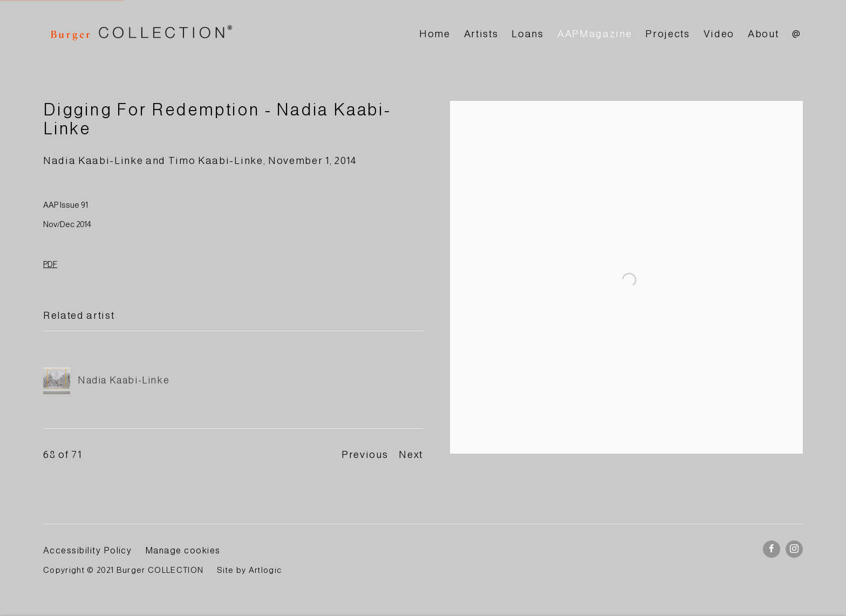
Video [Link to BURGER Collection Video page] (719, 34)
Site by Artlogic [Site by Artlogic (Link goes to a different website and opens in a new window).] (249, 570)
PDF (50, 264)
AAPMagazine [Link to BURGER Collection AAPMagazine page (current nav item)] (595, 34)
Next (411, 454)
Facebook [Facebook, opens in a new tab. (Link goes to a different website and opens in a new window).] (772, 549)
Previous (365, 454)
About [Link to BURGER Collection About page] (763, 34)
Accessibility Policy (87, 550)
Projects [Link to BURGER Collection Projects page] (667, 34)
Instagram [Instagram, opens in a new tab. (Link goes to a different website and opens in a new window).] (794, 549)
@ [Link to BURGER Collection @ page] (797, 34)
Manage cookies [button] (183, 550)
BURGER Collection (140, 34)
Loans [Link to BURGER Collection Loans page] (527, 34)
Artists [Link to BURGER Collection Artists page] (481, 34)
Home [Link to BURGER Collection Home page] (435, 34)
